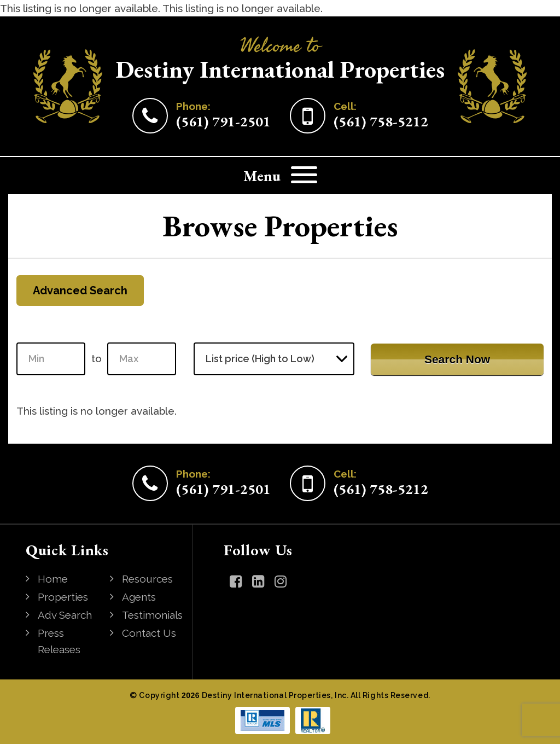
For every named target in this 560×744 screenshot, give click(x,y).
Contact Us (149, 633)
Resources (147, 579)
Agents (139, 597)
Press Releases (59, 641)
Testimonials (152, 615)
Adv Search (65, 615)
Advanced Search (80, 290)
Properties (63, 597)
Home (53, 579)
